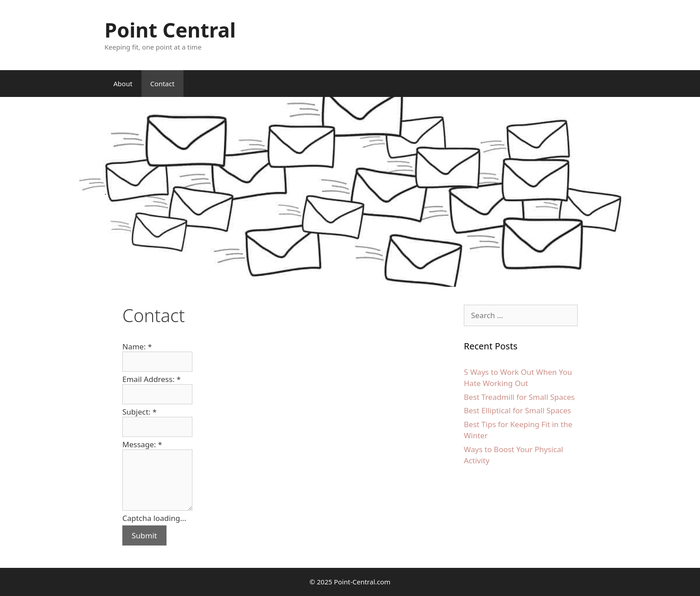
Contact (162, 84)
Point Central (170, 30)
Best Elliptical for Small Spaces (517, 410)
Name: (137, 346)
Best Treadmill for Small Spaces (519, 397)
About (123, 84)
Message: (142, 444)
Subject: (140, 412)
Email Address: (152, 379)
